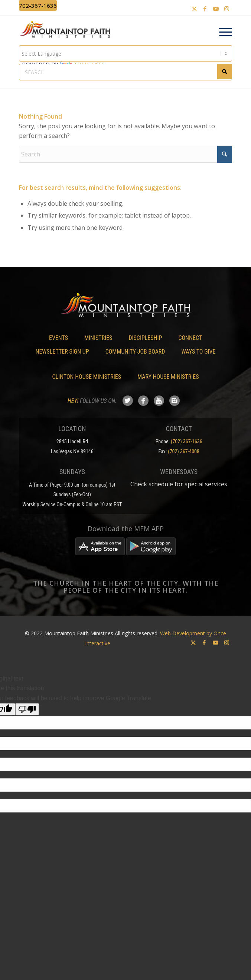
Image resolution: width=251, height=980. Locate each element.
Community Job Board (135, 352)
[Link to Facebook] (205, 9)
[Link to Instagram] (226, 9)
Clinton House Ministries (87, 377)
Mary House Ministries (168, 377)
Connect (190, 338)
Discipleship (145, 338)
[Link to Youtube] (216, 9)
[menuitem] (222, 32)
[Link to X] (194, 9)
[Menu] (222, 32)
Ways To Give (198, 352)
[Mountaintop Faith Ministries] (67, 30)
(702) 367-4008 (184, 451)
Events (58, 338)
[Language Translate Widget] (126, 53)
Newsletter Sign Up (62, 352)
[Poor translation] (27, 709)
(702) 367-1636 (187, 441)
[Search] (126, 154)
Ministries (98, 338)
